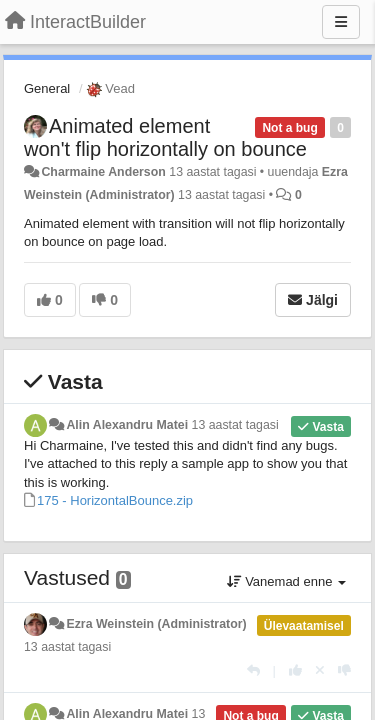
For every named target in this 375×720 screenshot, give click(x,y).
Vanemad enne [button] (286, 581)
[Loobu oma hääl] (320, 670)
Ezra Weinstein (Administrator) (156, 624)
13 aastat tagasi (235, 425)
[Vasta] (253, 670)
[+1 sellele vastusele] (295, 670)
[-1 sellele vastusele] (344, 670)
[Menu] (341, 22)
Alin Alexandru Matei (127, 425)
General (47, 88)
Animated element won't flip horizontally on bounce (165, 137)
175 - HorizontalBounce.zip (115, 500)
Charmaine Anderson (103, 172)
